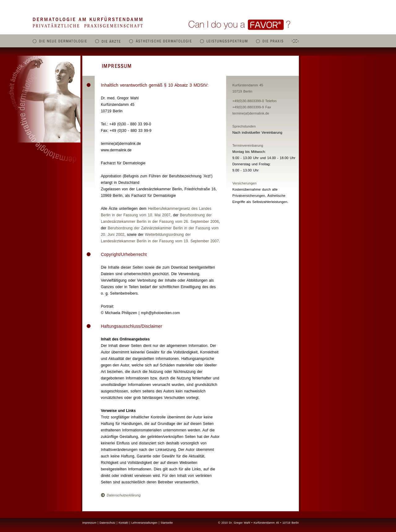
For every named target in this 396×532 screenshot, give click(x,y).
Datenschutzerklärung (121, 495)
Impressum (89, 523)
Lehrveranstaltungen (144, 523)
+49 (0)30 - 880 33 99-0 (130, 124)
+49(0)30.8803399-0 (248, 101)
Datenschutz (108, 523)
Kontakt (123, 523)
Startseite (167, 523)
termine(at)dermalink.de (251, 113)
